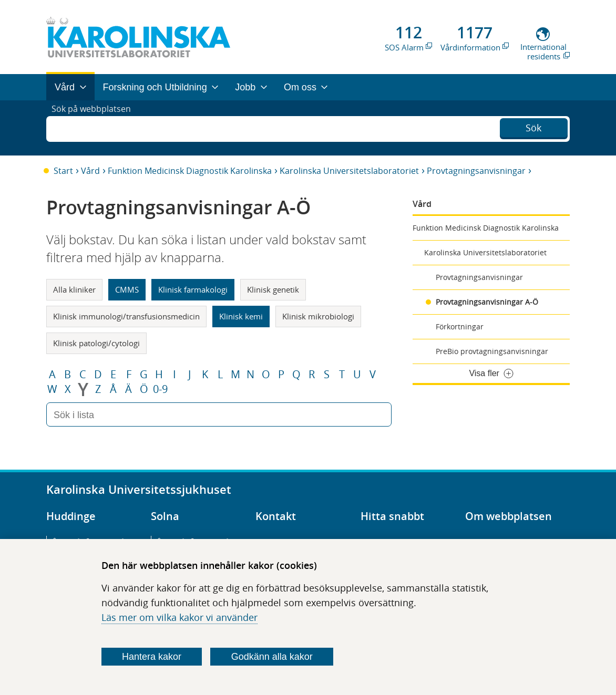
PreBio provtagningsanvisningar (492, 351)
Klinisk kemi (241, 316)
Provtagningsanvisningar (476, 171)
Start (63, 171)
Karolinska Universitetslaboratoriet (349, 171)
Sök (533, 127)
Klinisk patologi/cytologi (96, 343)
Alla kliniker (74, 289)
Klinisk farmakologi (193, 289)
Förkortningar (460, 326)
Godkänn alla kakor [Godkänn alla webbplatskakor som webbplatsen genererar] (272, 657)
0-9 (160, 389)
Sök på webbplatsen (96, 128)
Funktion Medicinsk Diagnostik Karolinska (190, 171)
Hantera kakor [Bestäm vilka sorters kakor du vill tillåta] (152, 657)
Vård (90, 171)
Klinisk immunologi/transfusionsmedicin (126, 316)
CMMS (127, 289)
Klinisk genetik (273, 289)
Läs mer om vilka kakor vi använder (179, 617)
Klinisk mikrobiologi (318, 316)
